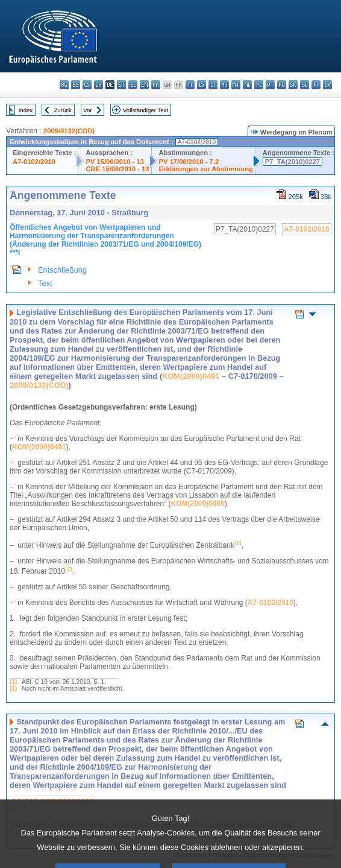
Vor (87, 110)
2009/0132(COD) (69, 131)
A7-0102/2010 (34, 162)
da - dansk (99, 85)
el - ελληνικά (133, 85)
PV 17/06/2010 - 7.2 (189, 162)
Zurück (63, 110)
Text (45, 283)
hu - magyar (224, 85)
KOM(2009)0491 (191, 376)
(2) (13, 689)
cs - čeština (87, 85)
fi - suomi (316, 85)
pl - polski (259, 85)
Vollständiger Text (145, 110)
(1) (13, 682)
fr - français (156, 85)
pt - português (270, 85)
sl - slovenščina (305, 85)
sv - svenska (327, 85)
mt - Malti (236, 85)
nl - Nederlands (247, 85)
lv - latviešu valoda (202, 85)
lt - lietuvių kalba (213, 85)
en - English (144, 85)
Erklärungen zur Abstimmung (206, 169)
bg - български (64, 85)
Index (26, 110)
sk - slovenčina (293, 85)
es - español (76, 85)
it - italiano (190, 85)
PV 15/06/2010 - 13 (114, 162)
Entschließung (62, 270)
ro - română (282, 85)
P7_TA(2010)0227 (293, 162)
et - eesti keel (121, 85)
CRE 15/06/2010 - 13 (117, 169)
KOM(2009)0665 (197, 504)
